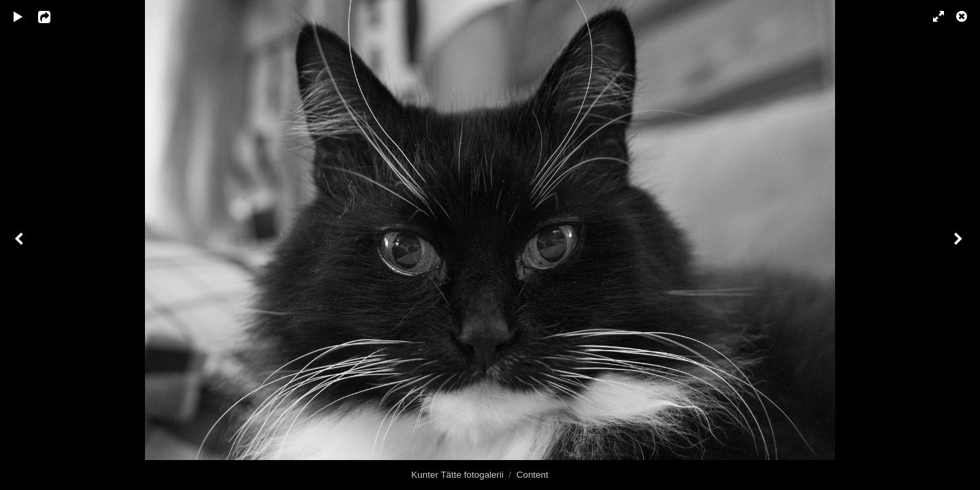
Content (533, 475)
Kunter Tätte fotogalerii (457, 475)
